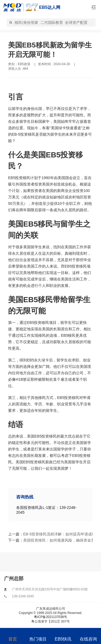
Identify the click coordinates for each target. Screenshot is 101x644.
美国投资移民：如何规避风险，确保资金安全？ (43, 540)
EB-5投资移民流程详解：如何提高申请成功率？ (43, 534)
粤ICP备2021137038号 (50, 617)
